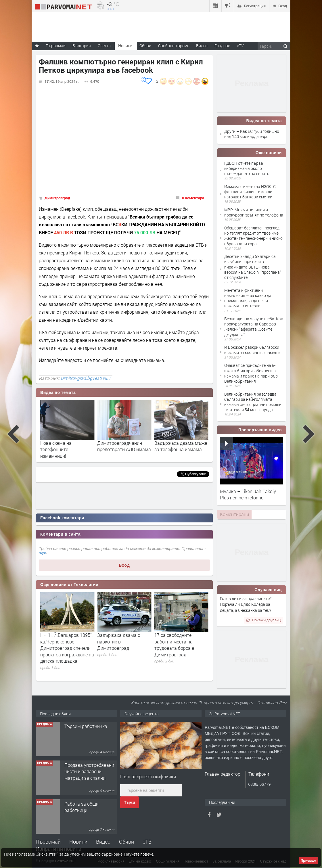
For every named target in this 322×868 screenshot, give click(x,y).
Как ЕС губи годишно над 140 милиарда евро (67, 446)
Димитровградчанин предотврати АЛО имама (181, 446)
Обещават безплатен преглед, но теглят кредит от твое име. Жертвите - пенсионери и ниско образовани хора (253, 236)
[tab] (234, 514)
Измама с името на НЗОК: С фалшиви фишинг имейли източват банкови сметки (250, 192)
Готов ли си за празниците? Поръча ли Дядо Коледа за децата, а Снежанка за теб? (246, 604)
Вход (124, 565)
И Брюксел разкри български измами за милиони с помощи (252, 350)
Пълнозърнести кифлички (148, 776)
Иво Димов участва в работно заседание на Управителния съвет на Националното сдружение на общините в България (66, 651)
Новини (125, 46)
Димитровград (57, 198)
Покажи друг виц (263, 620)
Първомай (48, 842)
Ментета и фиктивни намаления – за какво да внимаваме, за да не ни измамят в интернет (248, 298)
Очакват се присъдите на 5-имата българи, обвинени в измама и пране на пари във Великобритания (251, 373)
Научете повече (139, 854)
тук (42, 553)
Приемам (308, 861)
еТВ (147, 842)
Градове (222, 46)
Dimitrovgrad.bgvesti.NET (86, 378)
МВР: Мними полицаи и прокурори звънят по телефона (254, 212)
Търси (130, 802)
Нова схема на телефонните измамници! (113, 449)
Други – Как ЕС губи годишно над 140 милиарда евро (252, 134)
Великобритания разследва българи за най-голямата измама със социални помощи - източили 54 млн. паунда (253, 402)
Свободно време (174, 46)
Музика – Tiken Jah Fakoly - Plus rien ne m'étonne (249, 494)
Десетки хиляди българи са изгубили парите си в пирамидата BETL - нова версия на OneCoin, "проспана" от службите (253, 267)
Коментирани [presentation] (234, 514)
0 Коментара (193, 198)
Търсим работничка (86, 726)
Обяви (126, 842)
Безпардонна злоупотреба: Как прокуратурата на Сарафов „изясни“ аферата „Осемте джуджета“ (254, 327)
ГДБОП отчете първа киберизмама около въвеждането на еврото (247, 168)
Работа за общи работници (82, 807)
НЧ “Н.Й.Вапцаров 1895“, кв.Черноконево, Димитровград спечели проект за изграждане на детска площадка (124, 648)
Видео (103, 842)
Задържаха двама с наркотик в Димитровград (176, 641)
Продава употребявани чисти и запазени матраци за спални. (89, 771)
